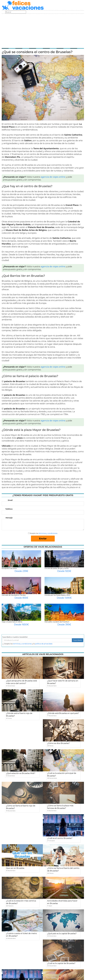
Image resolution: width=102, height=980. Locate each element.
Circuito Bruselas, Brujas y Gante (57, 568)
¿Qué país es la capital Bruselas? (62, 934)
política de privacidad (44, 644)
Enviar (43, 539)
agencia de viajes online (53, 177)
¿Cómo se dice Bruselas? (58, 743)
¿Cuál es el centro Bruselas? (60, 838)
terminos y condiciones (22, 644)
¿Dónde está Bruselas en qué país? (63, 713)
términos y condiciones (48, 533)
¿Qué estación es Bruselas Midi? (21, 773)
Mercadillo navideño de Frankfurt (57, 622)
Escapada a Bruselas (9, 568)
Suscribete (78, 640)
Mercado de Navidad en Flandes (14, 595)
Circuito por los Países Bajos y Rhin (57, 595)
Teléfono (9, 509)
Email (10, 500)
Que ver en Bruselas (15, 868)
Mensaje (9, 518)
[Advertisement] (43, 31)
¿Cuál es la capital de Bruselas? (61, 963)
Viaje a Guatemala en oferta (12, 622)
